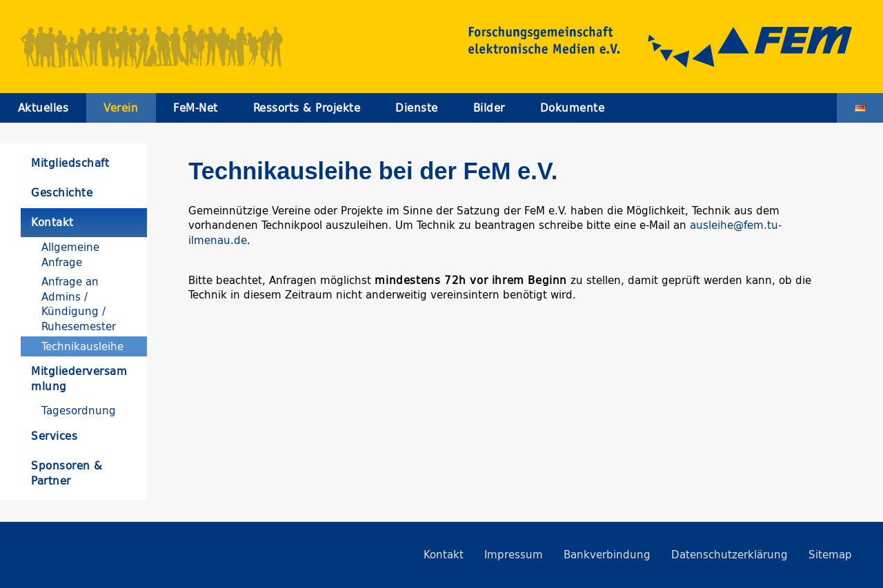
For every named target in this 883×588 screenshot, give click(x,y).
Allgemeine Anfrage (70, 254)
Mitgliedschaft (70, 163)
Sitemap (830, 555)
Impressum (514, 555)
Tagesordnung (79, 410)
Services (54, 436)
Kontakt (52, 222)
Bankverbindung (607, 555)
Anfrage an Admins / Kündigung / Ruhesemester (79, 304)
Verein (121, 108)
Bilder (489, 108)
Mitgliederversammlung (79, 378)
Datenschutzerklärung (730, 555)
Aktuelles (43, 108)
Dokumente (573, 108)
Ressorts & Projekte (307, 108)
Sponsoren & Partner (67, 473)
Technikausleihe (82, 346)
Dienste (417, 108)
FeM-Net (196, 108)
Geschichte (62, 193)
